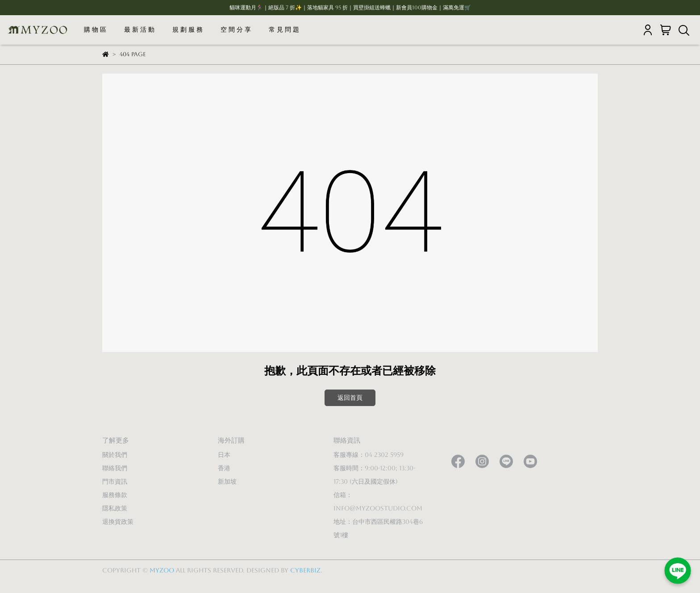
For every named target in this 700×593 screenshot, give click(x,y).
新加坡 (227, 481)
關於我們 (115, 455)
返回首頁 (350, 398)
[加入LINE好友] (678, 571)
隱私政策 (115, 508)
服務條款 (115, 495)
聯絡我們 (115, 468)
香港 (224, 468)
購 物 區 (95, 29)
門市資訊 (115, 481)
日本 (224, 455)
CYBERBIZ (305, 570)
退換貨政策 (118, 522)
